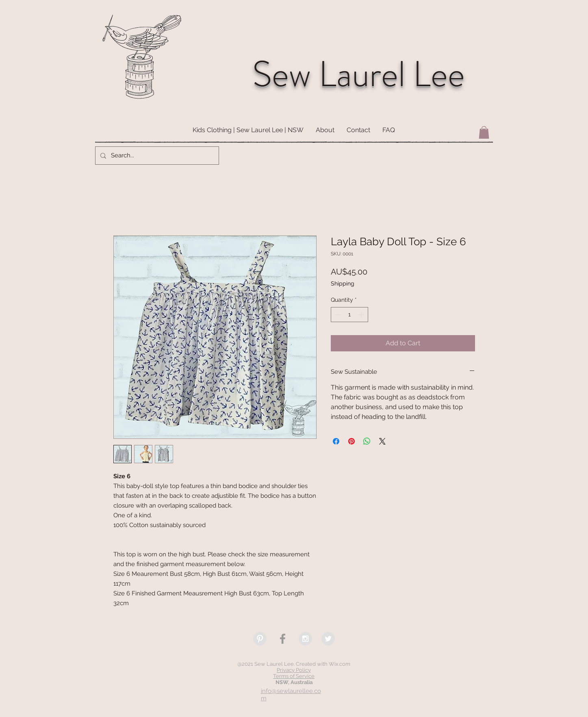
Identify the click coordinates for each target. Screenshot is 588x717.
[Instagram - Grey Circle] (305, 639)
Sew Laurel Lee (359, 74)
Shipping (343, 283)
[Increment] (362, 315)
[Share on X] (382, 441)
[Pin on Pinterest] (351, 441)
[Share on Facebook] (336, 441)
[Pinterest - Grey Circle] (260, 639)
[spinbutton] (349, 315)
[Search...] (156, 156)
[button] (484, 132)
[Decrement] (337, 315)
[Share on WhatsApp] (367, 441)
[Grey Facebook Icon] (283, 639)
